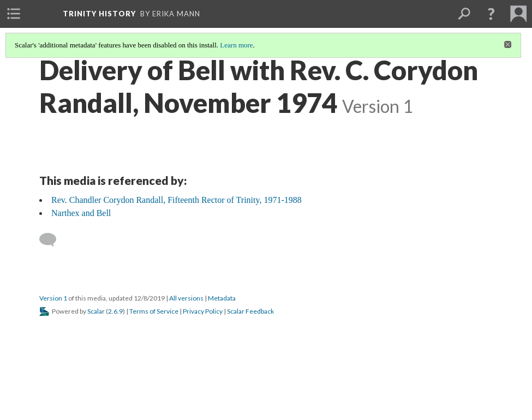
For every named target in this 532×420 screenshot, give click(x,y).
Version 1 (53, 298)
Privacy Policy (203, 311)
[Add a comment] (53, 240)
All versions (186, 298)
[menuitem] (14, 14)
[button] (491, 14)
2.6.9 (115, 311)
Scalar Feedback (250, 311)
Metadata (222, 298)
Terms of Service (154, 311)
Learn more (236, 45)
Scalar (96, 311)
